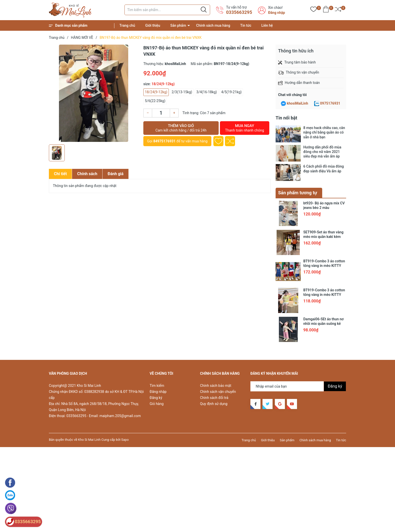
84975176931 (164, 141)
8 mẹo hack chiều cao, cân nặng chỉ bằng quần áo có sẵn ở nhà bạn (324, 132)
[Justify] (204, 10)
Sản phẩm (178, 25)
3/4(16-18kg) (207, 92)
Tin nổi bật (286, 118)
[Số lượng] (161, 113)
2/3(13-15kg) (182, 92)
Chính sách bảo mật (216, 386)
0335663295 (239, 12)
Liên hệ (267, 25)
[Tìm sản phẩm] (167, 10)
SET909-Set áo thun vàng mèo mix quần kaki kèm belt (323, 237)
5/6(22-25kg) (155, 101)
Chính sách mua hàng (213, 25)
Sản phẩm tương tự (298, 193)
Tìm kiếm (157, 386)
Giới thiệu (153, 25)
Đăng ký (156, 398)
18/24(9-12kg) (156, 92)
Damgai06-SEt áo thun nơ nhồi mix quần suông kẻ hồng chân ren (323, 324)
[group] (94, 93)
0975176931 (330, 103)
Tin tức (246, 25)
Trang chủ (127, 25)
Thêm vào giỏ (181, 128)
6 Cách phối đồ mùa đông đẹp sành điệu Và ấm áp (324, 169)
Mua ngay (245, 128)
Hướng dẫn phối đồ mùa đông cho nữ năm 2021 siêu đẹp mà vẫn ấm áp (322, 152)
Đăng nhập (276, 13)
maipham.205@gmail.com (120, 416)
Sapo (125, 440)
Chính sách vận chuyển (218, 392)
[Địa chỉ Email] (298, 386)
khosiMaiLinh (297, 103)
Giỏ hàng (157, 404)
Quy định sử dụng (214, 404)
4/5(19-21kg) (231, 92)
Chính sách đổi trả (214, 398)
